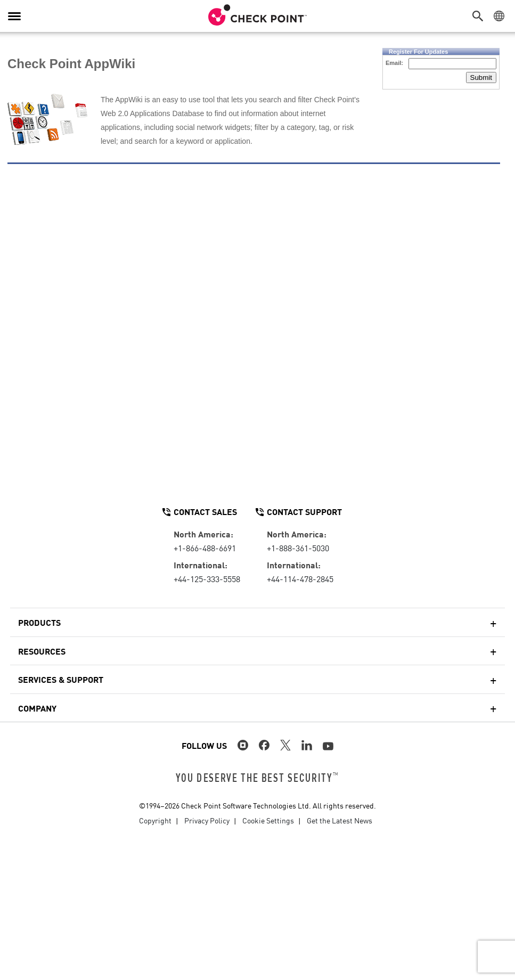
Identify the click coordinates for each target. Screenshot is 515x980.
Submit (481, 77)
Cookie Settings (268, 820)
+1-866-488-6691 (205, 548)
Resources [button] (42, 651)
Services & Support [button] (61, 679)
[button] (480, 16)
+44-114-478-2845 (300, 578)
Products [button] (39, 622)
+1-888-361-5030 (298, 548)
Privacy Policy (207, 820)
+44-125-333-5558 (207, 578)
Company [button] (37, 708)
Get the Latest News (340, 820)
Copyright (155, 820)
